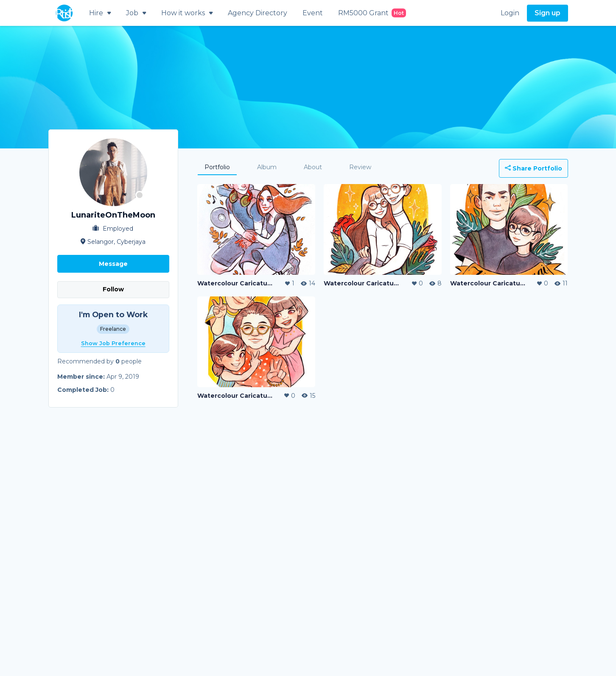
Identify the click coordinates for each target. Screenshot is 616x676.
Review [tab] (360, 167)
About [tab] (313, 167)
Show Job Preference (113, 343)
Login (510, 13)
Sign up (547, 13)
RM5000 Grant (372, 13)
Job (136, 13)
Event (313, 13)
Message (113, 264)
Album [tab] (267, 167)
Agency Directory (258, 13)
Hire (100, 13)
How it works (187, 13)
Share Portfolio (533, 168)
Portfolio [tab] (217, 167)
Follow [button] (113, 289)
